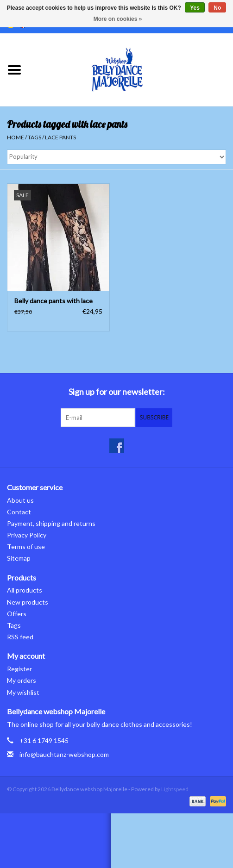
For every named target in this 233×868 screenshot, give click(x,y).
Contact (19, 512)
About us (20, 500)
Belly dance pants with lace (54, 301)
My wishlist (23, 692)
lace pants (60, 137)
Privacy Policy (27, 535)
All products (25, 590)
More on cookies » (118, 19)
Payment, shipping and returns (51, 523)
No (217, 8)
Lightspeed (175, 789)
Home (16, 137)
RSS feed (20, 637)
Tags (35, 137)
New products (28, 602)
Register (19, 669)
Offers (17, 614)
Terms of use (26, 546)
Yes (195, 8)
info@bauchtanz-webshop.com (64, 754)
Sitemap (19, 558)
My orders (22, 680)
